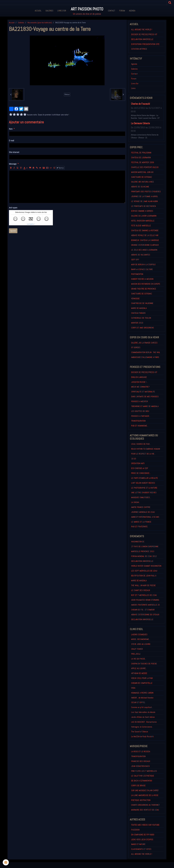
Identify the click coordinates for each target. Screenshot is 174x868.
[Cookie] (6, 862)
